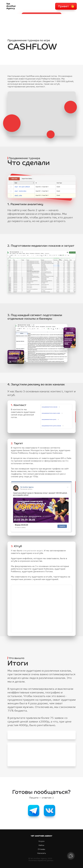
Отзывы (41, 849)
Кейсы (41, 845)
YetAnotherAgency (11, 6)
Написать (42, 853)
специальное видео (33, 551)
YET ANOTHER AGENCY (41, 836)
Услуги (41, 841)
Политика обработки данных (41, 861)
